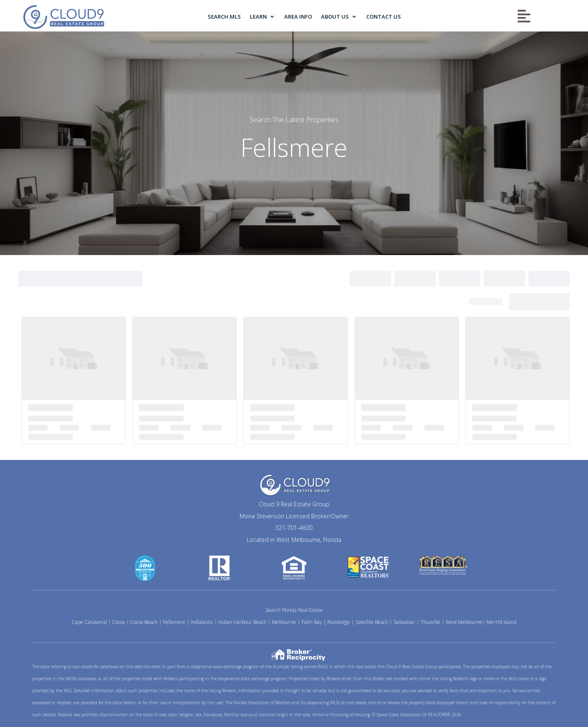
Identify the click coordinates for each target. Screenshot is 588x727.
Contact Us (384, 17)
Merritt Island (502, 622)
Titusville (430, 622)
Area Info (298, 17)
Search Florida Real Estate (294, 610)
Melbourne (284, 622)
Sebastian (404, 622)
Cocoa (119, 622)
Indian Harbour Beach (242, 622)
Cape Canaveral (89, 622)
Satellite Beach (372, 622)
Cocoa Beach (144, 622)
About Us (335, 17)
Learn (258, 17)
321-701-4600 (294, 528)
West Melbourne (464, 622)
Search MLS (224, 17)
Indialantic (202, 622)
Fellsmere (174, 622)
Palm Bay (312, 622)
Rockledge (339, 622)
